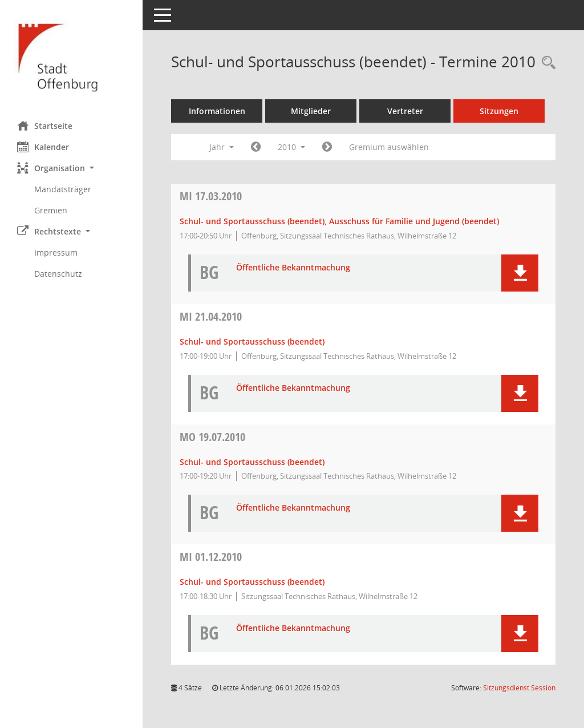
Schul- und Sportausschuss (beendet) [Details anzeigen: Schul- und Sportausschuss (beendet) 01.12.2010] (252, 582)
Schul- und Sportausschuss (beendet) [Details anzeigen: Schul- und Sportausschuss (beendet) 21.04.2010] (252, 341)
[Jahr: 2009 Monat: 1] (256, 147)
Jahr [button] (222, 147)
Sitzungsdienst (519, 688)
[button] (71, 168)
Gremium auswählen (389, 147)
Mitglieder (311, 111)
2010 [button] (291, 147)
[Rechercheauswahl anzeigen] (546, 63)
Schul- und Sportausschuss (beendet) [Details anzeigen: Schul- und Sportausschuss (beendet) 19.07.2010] (252, 462)
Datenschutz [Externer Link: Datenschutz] (58, 274)
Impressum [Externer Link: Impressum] (56, 252)
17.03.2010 (211, 196)
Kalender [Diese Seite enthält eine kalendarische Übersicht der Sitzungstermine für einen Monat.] (43, 147)
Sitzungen (499, 111)
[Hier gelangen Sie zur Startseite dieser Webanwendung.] (71, 56)
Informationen (217, 111)
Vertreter (405, 111)
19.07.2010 (212, 437)
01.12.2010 (211, 557)
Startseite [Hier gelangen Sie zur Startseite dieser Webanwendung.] (45, 126)
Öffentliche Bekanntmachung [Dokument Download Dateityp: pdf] (293, 268)
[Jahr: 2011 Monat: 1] (327, 147)
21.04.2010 (211, 316)
